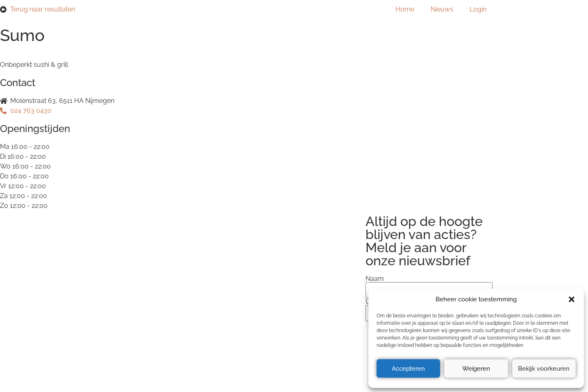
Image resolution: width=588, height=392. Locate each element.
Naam (375, 279)
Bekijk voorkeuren (544, 369)
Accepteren (408, 369)
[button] (572, 299)
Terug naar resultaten (43, 9)
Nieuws (442, 9)
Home (405, 9)
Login (478, 9)
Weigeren (476, 369)
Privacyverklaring (122, 286)
